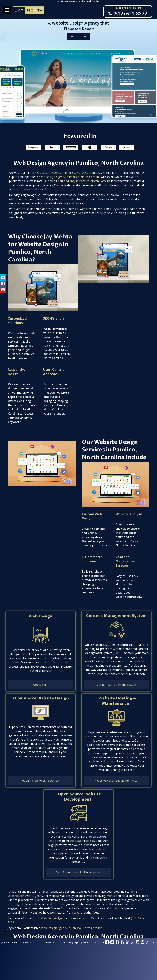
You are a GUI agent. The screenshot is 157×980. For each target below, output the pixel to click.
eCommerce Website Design (41, 698)
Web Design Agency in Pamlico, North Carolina (66, 173)
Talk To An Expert (128, 8)
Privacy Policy (51, 942)
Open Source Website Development (79, 797)
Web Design (41, 616)
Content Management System (116, 616)
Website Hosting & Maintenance (117, 701)
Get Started (79, 37)
